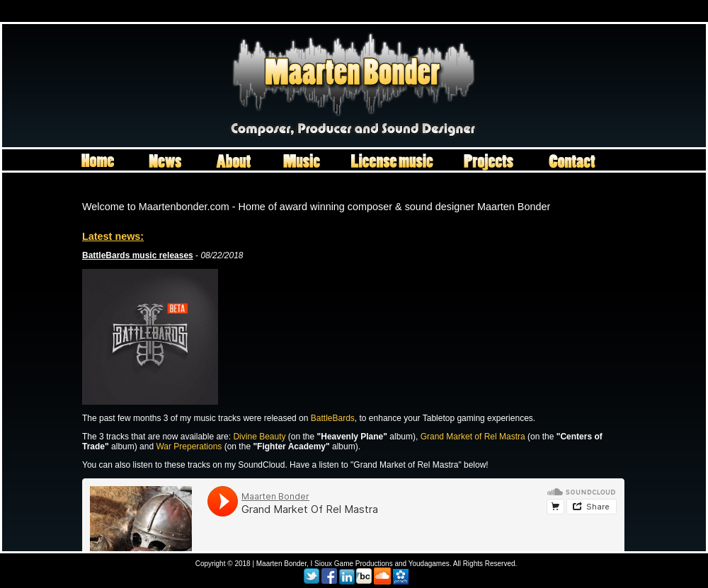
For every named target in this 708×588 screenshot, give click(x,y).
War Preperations (189, 446)
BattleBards (333, 418)
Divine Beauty (259, 437)
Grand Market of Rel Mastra (473, 437)
